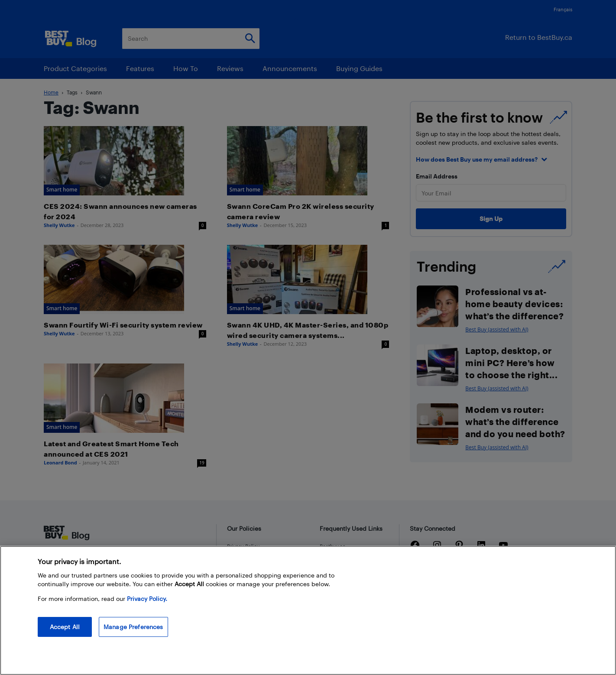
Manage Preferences (133, 627)
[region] (308, 610)
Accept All (65, 627)
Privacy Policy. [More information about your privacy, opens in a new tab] (147, 599)
